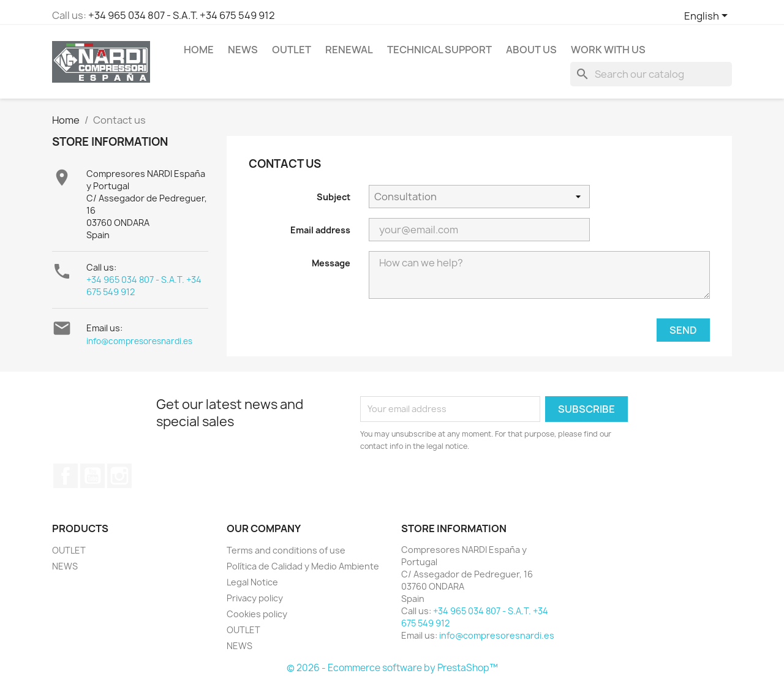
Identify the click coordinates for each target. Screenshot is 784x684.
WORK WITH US (608, 50)
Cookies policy (257, 614)
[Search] (651, 74)
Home (199, 50)
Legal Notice (252, 582)
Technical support (439, 50)
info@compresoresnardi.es (139, 341)
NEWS (243, 50)
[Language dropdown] (708, 17)
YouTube (92, 476)
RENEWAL (349, 50)
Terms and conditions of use (286, 550)
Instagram (119, 476)
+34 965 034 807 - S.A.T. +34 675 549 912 (182, 15)
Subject (334, 197)
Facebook (66, 476)
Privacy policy (255, 598)
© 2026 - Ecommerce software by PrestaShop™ (392, 668)
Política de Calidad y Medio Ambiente (303, 566)
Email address (320, 230)
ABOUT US (531, 50)
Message (331, 263)
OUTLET (292, 50)
